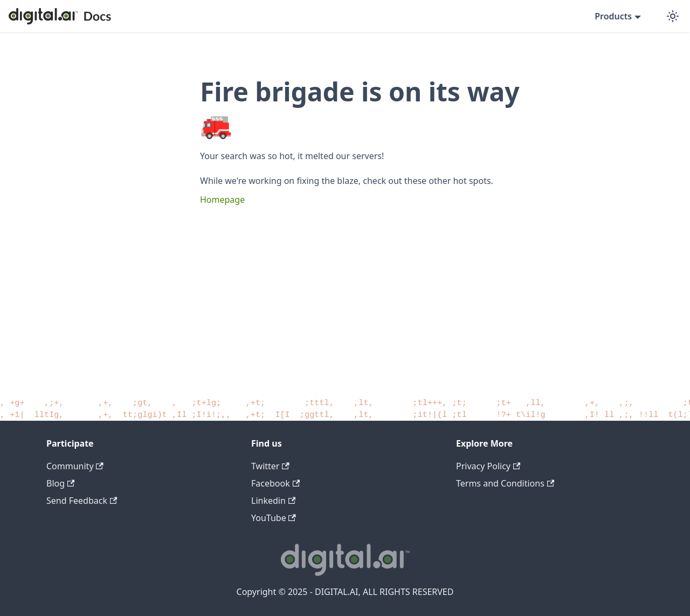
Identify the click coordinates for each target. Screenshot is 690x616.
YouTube (274, 518)
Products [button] (613, 16)
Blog (60, 483)
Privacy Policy (488, 466)
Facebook (275, 483)
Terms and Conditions (505, 483)
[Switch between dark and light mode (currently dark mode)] (673, 16)
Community (75, 466)
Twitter (270, 466)
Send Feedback (82, 501)
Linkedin (273, 501)
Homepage (222, 200)
